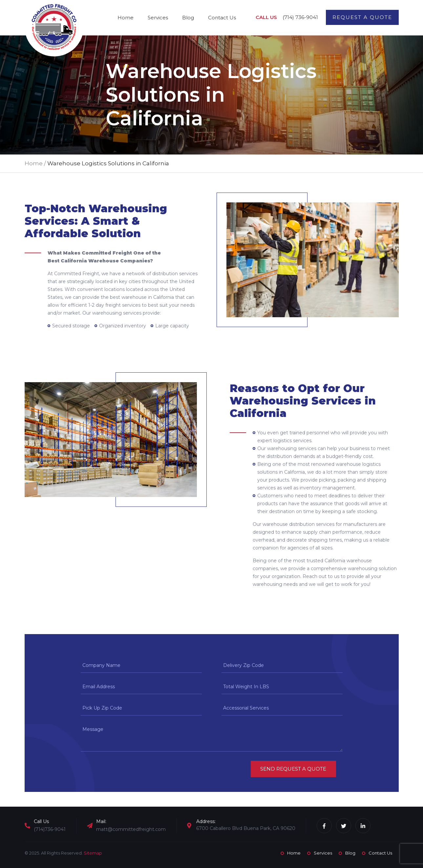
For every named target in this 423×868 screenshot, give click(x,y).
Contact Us (222, 18)
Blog (188, 18)
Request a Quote (362, 17)
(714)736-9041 (50, 829)
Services (158, 18)
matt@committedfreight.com (131, 829)
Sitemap (93, 853)
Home (126, 18)
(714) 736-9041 (300, 17)
